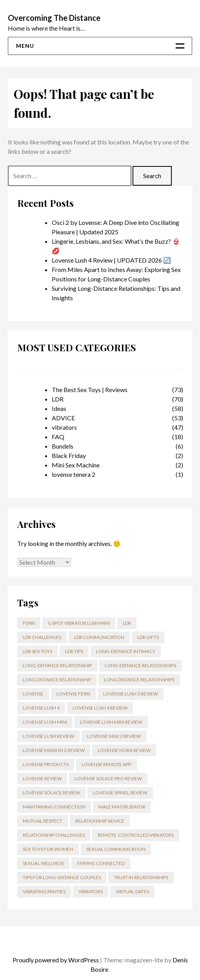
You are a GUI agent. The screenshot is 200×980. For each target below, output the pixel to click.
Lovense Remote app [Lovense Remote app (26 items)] (106, 764)
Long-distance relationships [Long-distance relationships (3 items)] (140, 665)
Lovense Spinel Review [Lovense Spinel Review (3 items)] (120, 793)
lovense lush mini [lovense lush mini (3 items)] (45, 722)
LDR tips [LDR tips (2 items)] (74, 651)
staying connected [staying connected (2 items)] (101, 863)
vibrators (64, 427)
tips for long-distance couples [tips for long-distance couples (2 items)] (62, 877)
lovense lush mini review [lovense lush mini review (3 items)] (111, 722)
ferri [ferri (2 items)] (29, 623)
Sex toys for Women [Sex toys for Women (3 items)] (48, 849)
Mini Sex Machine (76, 465)
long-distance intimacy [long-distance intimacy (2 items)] (126, 651)
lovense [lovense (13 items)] (33, 694)
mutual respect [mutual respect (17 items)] (43, 821)
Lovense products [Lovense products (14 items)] (46, 764)
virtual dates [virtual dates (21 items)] (132, 891)
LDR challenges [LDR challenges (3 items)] (42, 637)
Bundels (63, 446)
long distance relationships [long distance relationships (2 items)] (139, 680)
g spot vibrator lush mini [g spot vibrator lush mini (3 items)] (79, 623)
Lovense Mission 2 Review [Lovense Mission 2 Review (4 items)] (54, 750)
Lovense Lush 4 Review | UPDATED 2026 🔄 (111, 260)
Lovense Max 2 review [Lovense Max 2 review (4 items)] (114, 736)
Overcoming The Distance (54, 18)
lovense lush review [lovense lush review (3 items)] (48, 736)
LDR (58, 399)
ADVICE (63, 418)
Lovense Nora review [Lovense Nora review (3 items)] (124, 750)
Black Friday (69, 455)
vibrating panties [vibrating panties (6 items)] (44, 891)
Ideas (59, 408)
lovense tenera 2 (74, 474)
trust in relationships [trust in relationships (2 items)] (141, 877)
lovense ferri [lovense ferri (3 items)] (73, 694)
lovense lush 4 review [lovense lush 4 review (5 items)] (100, 708)
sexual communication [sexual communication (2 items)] (116, 849)
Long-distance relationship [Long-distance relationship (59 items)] (57, 665)
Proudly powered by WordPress (56, 960)
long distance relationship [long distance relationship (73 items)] (57, 680)
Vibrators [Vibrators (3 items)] (91, 891)
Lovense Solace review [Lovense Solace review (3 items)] (51, 793)
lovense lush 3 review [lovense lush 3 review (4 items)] (131, 694)
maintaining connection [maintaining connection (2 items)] (54, 807)
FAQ (58, 437)
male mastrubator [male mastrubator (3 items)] (122, 807)
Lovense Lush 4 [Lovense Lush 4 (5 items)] (41, 708)
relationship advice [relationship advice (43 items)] (100, 821)
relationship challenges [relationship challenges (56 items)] (54, 835)
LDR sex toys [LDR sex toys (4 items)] (37, 651)
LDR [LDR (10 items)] (127, 623)
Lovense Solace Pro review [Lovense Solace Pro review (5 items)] (108, 778)
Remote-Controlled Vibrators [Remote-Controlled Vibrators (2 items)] (136, 835)
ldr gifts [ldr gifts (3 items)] (148, 637)
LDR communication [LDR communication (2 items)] (99, 637)
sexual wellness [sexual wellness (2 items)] (43, 863)
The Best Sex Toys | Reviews (90, 390)
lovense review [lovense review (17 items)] (42, 778)
